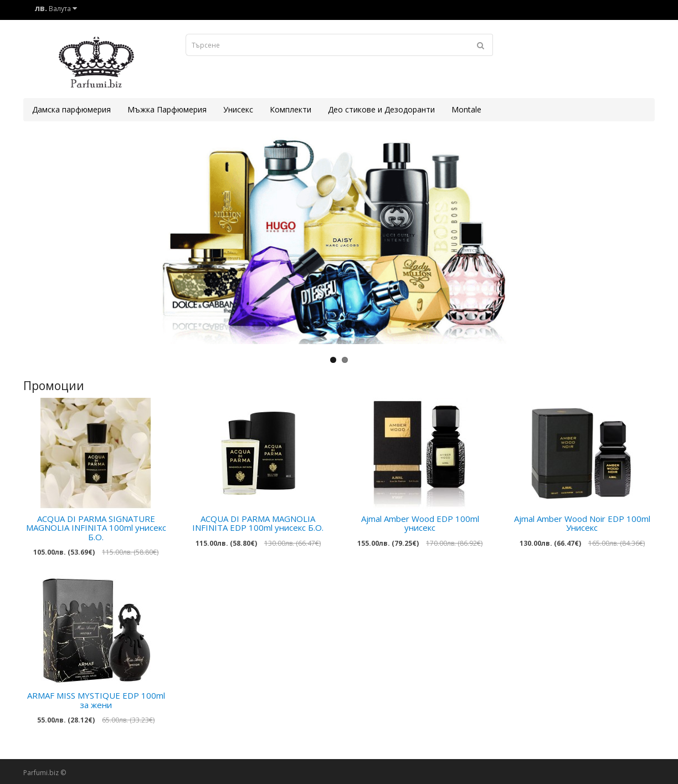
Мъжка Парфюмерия (167, 109)
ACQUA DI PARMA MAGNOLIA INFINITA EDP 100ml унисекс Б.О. (258, 523)
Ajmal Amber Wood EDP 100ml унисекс (420, 523)
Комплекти (291, 109)
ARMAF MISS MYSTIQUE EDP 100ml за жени (96, 700)
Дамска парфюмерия (71, 109)
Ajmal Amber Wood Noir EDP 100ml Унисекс (582, 523)
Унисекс (238, 109)
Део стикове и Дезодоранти (381, 109)
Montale (466, 109)
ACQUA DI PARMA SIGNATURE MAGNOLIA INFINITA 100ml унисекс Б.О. (96, 528)
